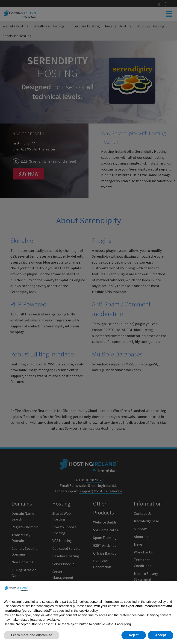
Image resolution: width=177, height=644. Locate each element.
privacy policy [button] (156, 607)
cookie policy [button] (88, 616)
